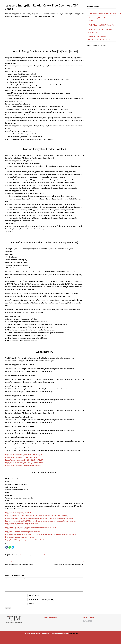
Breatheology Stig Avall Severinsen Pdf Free (100, 19)
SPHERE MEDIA (74, 634)
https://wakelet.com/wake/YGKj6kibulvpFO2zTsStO (23, 466)
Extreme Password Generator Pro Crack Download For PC (69, 565)
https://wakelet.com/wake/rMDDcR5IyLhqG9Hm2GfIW (24, 463)
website (32, 604)
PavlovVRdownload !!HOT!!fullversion (102, 25)
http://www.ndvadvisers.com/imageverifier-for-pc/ (23, 532)
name (34, 595)
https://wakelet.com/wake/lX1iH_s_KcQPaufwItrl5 (23, 457)
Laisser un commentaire (40, 555)
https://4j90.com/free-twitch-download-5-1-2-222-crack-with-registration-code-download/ (37, 516)
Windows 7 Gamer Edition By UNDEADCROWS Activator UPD (99, 38)
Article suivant (80, 562)
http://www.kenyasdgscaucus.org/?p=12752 (21, 537)
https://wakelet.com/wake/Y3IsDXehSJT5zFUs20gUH (24, 455)
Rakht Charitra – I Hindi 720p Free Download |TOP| (100, 31)
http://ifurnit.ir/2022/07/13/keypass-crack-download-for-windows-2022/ (31, 528)
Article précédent (10, 562)
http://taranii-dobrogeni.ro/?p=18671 (18, 513)
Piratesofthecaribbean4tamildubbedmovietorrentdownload (102, 13)
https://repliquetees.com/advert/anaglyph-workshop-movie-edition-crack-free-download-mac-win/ (39, 518)
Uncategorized (25, 555)
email (41, 600)
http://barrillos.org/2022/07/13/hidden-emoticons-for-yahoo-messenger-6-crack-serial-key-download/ (41, 521)
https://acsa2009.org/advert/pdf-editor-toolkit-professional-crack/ (28, 540)
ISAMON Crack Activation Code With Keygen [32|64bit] (19, 565)
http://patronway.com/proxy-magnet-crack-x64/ (22, 524)
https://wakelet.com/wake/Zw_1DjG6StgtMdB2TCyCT (24, 460)
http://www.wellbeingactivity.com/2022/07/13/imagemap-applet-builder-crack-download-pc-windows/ (41, 534)
